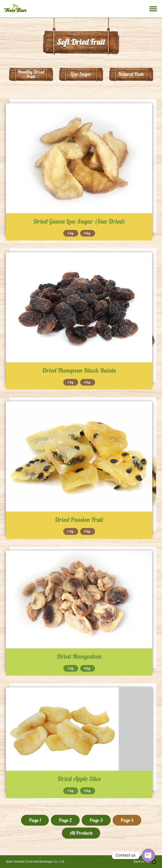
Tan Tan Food (19, 9)
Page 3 (96, 820)
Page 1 (35, 820)
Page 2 (65, 820)
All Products (81, 833)
